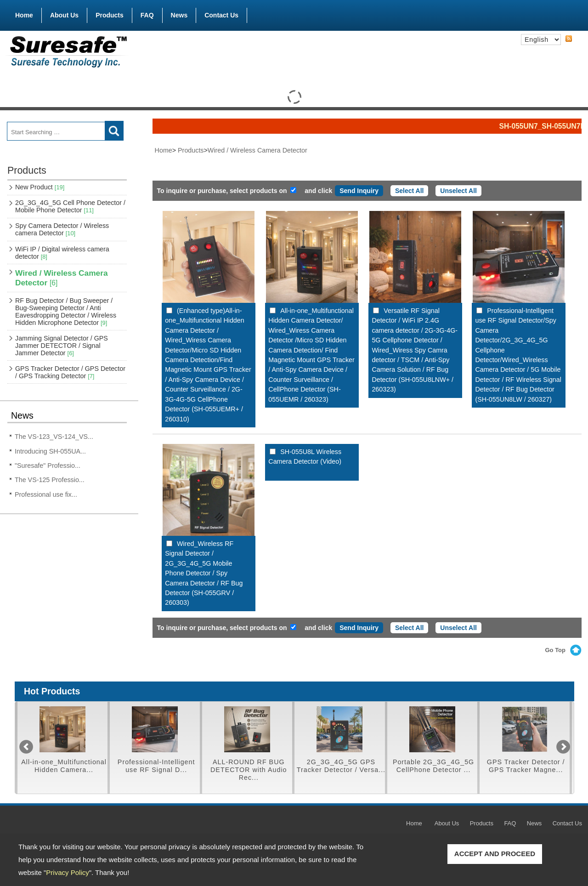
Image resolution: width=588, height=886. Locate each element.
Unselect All (458, 191)
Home (24, 15)
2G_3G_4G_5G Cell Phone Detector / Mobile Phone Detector (70, 206)
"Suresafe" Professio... (48, 466)
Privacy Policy (67, 872)
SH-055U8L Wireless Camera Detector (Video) (305, 457)
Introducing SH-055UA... (50, 451)
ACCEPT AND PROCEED (495, 854)
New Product (40, 187)
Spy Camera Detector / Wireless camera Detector (62, 229)
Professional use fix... (46, 494)
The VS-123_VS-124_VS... (54, 437)
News (179, 15)
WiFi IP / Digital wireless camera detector (62, 253)
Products (110, 13)
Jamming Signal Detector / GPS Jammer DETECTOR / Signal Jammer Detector (62, 346)
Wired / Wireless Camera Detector (62, 278)
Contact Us (221, 15)
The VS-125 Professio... (50, 480)
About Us (64, 15)
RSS (569, 39)
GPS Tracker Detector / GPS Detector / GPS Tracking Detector (70, 372)
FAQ (147, 15)
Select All (410, 191)
